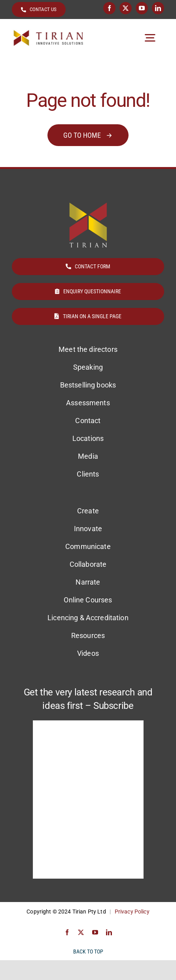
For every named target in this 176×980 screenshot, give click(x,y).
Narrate (88, 582)
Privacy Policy (132, 912)
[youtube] (142, 8)
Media (88, 456)
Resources (88, 635)
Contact (88, 421)
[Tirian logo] (48, 33)
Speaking (88, 367)
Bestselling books (88, 385)
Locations (88, 438)
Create (88, 511)
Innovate (88, 529)
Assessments (88, 403)
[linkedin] (158, 8)
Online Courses (88, 600)
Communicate (88, 546)
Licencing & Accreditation (88, 618)
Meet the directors (88, 349)
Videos (88, 653)
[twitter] (126, 8)
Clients (88, 474)
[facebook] (109, 8)
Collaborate (88, 564)
